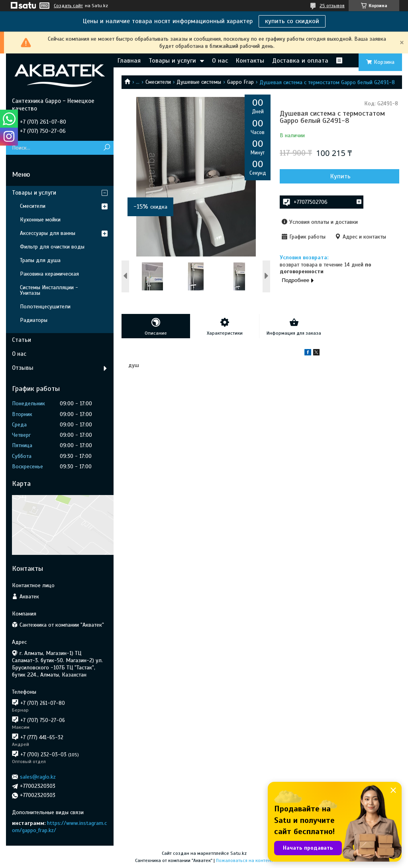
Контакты (250, 61)
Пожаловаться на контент (244, 860)
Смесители (158, 82)
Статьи (22, 340)
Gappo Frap (240, 82)
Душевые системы (199, 82)
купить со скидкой (292, 21)
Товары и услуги (172, 61)
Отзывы (23, 368)
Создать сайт (68, 6)
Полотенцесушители (45, 307)
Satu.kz (238, 853)
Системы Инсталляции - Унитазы (49, 290)
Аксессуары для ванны (48, 233)
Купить (340, 176)
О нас (220, 61)
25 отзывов (332, 6)
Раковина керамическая (49, 274)
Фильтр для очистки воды (52, 247)
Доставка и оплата (300, 61)
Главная (129, 61)
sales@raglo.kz (38, 777)
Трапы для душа (40, 260)
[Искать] (107, 148)
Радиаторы (34, 320)
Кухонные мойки (40, 220)
